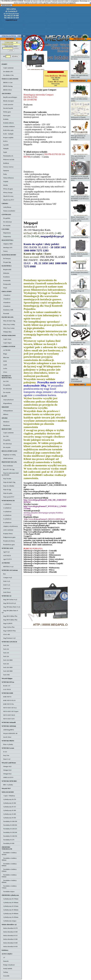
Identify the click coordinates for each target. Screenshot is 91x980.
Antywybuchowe (8, 400)
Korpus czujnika (8, 137)
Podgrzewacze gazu (9, 537)
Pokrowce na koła (8, 159)
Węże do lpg (6, 490)
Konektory (6, 277)
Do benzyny (6, 258)
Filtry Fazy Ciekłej (8, 324)
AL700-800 (6, 350)
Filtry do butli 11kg (8, 321)
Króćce (5, 141)
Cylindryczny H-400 (9, 814)
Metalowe (6, 422)
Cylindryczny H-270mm (10, 899)
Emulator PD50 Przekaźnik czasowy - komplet (80, 254)
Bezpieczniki (6, 269)
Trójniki (5, 181)
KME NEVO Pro (8, 704)
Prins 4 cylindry (7, 744)
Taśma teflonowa (8, 178)
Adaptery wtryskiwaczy (10, 526)
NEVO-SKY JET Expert (10, 711)
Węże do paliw (7, 493)
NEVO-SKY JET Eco (9, 708)
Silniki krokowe (7, 458)
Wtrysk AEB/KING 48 (9, 733)
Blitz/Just (5, 357)
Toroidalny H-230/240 (9, 832)
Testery (5, 251)
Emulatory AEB (7, 310)
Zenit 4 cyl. (6, 581)
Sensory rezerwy (8, 167)
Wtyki (4, 288)
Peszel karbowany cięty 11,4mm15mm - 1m (80, 342)
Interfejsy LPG (7, 247)
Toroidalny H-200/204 (9, 825)
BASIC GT (6, 686)
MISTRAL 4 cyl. (8, 567)
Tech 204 (5, 645)
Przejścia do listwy (8, 541)
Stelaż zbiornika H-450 (10, 946)
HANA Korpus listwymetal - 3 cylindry (80, 272)
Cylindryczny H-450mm (10, 917)
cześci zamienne (7, 530)
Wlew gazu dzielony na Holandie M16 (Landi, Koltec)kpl (80, 137)
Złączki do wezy (8, 196)
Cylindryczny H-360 (9, 810)
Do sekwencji (7, 222)
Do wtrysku (6, 225)
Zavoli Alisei (6, 737)
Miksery (5, 414)
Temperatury (6, 236)
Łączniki (5, 145)
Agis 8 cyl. (6, 552)
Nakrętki (5, 148)
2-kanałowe (6, 299)
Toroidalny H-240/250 (9, 836)
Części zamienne (8, 68)
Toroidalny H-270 (8, 840)
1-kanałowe (6, 295)
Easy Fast (5, 755)
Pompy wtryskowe (8, 965)
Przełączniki (6, 284)
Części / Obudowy (8, 796)
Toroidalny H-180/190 (9, 821)
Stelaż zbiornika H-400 (10, 943)
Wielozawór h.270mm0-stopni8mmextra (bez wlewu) (80, 117)
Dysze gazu (6, 115)
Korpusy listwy (7, 534)
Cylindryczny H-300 (9, 803)
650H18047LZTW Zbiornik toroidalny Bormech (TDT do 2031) (80, 177)
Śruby (4, 174)
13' (3, 957)
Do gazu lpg (6, 262)
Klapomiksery (7, 403)
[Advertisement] (80, 423)
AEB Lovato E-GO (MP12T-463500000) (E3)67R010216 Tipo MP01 (80, 198)
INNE (4, 361)
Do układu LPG (7, 71)
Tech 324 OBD (7, 660)
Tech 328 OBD (7, 671)
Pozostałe (5, 313)
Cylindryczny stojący (9, 921)
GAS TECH (6, 689)
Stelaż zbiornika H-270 (10, 928)
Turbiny (5, 972)
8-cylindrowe (7, 523)
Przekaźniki (6, 280)
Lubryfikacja (6, 207)
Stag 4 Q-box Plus (8, 627)
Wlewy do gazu (7, 189)
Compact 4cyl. (7, 578)
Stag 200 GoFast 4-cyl (9, 600)
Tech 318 (5, 653)
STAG (4, 372)
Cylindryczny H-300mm (10, 902)
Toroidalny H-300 (8, 843)
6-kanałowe (6, 306)
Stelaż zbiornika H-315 (10, 935)
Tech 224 (5, 649)
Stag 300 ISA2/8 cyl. (9, 603)
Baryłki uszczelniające (9, 97)
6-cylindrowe (7, 519)
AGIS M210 (6, 556)
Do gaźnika (6, 218)
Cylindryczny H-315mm (10, 906)
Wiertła (5, 185)
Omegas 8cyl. (7, 774)
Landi (4, 365)
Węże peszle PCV (8, 497)
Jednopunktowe (7, 411)
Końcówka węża (8, 130)
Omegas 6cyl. (7, 770)
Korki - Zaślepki (8, 134)
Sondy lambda (7, 968)
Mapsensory (6, 233)
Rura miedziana (7, 466)
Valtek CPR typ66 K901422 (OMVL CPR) (80, 75)
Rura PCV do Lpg (8, 469)
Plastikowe (6, 425)
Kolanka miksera (8, 123)
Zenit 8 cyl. (6, 589)
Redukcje (5, 163)
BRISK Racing (7, 86)
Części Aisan (6, 339)
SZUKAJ (15, 56)
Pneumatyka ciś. (7, 156)
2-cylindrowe (7, 508)
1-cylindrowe (7, 504)
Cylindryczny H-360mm (10, 910)
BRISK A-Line (7, 82)
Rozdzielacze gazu (8, 545)
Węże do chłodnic (8, 486)
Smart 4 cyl (6, 759)
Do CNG (5, 381)
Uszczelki (5, 976)
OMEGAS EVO (7, 777)
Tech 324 (5, 656)
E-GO (4, 752)
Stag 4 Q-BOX (7, 623)
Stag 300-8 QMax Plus (9, 620)
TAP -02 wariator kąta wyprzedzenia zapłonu (80, 361)
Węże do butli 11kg (8, 482)
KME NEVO (6, 697)
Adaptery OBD (7, 244)
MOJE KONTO (7, 5)
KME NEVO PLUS (9, 700)
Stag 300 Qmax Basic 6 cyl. (11, 607)
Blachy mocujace (8, 101)
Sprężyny (5, 170)
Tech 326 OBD (7, 667)
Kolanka (5, 119)
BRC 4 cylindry (7, 785)
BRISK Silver (7, 90)
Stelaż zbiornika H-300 (10, 932)
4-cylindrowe (7, 515)
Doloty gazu (6, 112)
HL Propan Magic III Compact (80, 291)
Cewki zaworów (7, 104)
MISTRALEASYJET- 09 (80, 325)
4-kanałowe (6, 302)
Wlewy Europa (7, 192)
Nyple (4, 152)
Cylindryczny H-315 (9, 807)
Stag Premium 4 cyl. (9, 638)
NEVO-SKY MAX (8, 715)
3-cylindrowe (7, 512)
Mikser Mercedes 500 (80, 308)
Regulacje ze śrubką (9, 455)
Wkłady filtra (7, 332)
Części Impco (7, 343)
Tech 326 (5, 664)
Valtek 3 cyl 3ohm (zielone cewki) (80, 99)
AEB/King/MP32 (8, 730)
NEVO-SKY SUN (8, 719)
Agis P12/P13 (7, 559)
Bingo (4, 354)
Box (4, 574)
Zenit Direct (6, 592)
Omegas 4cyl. (7, 766)
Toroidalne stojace (8, 891)
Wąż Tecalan (6, 479)
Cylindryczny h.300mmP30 (80, 236)
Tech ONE (6, 675)
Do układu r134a (8, 75)
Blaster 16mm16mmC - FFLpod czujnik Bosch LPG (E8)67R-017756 (80, 218)
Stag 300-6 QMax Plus (9, 616)
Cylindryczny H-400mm (10, 913)
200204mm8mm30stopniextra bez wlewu (80, 57)
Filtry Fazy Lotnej (8, 328)
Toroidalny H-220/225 (9, 829)
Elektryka (5, 273)
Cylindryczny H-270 (9, 799)
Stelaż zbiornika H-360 (10, 939)
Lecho (4, 368)
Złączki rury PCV (8, 200)
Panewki (5, 961)
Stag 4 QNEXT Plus (9, 631)
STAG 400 (6, 634)
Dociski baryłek (7, 108)
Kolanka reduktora (8, 126)
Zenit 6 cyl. (6, 585)
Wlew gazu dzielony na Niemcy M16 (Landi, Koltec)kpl (80, 157)
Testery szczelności (8, 211)
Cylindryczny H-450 (9, 818)
